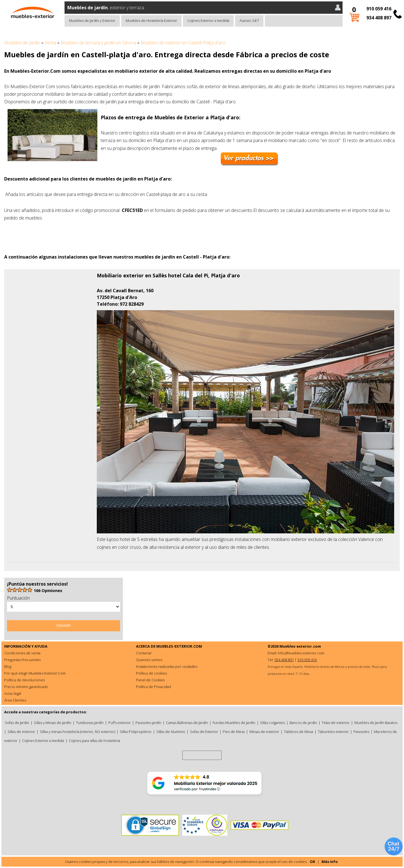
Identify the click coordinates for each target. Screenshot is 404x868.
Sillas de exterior (21, 732)
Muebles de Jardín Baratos (376, 723)
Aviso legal (13, 693)
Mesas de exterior (264, 732)
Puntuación (18, 598)
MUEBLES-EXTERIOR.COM (179, 646)
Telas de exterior (336, 723)
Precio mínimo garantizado (26, 687)
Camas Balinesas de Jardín (187, 723)
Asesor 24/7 (249, 20)
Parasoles (361, 732)
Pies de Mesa (234, 732)
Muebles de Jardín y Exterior (92, 20)
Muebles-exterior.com (300, 646)
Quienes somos (149, 660)
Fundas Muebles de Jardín (234, 723)
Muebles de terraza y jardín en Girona (98, 43)
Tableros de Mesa (299, 732)
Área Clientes (15, 700)
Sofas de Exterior (204, 732)
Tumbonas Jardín (90, 723)
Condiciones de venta (22, 653)
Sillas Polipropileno (136, 732)
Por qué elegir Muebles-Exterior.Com (35, 673)
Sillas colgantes (272, 723)
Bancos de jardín (303, 723)
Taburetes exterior (333, 732)
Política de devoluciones (25, 680)
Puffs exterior (120, 723)
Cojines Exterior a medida (208, 20)
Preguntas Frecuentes (22, 660)
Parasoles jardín (148, 723)
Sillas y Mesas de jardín (53, 723)
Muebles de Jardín (22, 43)
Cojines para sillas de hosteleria (94, 741)
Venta (50, 43)
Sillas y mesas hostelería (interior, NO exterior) (77, 732)
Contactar (144, 653)
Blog (8, 666)
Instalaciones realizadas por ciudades (167, 666)
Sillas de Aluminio (171, 732)
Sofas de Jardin (17, 723)
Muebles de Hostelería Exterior (151, 20)
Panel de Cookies (150, 680)
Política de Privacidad (153, 687)
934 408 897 (379, 18)
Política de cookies (151, 673)
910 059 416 (379, 9)
